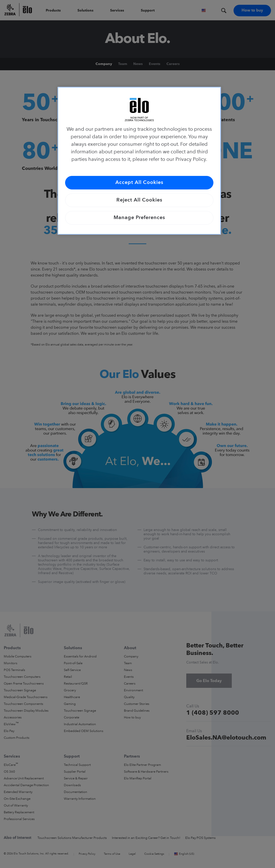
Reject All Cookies (139, 200)
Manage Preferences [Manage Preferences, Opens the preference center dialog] (139, 218)
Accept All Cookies (139, 183)
